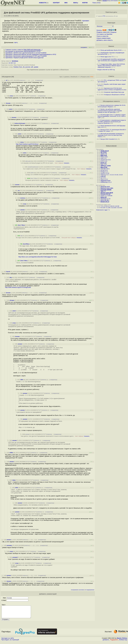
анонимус (9, 545)
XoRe (17, 488)
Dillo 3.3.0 (104, 155)
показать (67, 163)
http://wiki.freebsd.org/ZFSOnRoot (27, 144)
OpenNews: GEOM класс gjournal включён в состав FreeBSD (26, 53)
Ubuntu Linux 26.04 (107, 193)
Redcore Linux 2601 (107, 188)
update (36, 67)
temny (22, 142)
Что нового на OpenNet (104, 34)
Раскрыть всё (85, 77)
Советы (111, 76)
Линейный (74, 77)
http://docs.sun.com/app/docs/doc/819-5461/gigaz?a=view (38, 257)
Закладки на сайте (8, 641)
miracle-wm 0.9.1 (106, 160)
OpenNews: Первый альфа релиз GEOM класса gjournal (24, 58)
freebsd (16, 67)
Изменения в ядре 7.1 (103, 210)
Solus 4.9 (104, 197)
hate (21, 236)
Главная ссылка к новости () (24, 50)
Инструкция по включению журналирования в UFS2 (23, 51)
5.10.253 (119, 208)
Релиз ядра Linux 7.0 (107, 57)
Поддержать (114, 642)
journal (28, 67)
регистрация (114, 1)
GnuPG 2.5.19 (105, 173)
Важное (111, 46)
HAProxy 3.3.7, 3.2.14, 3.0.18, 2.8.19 (112, 175)
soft (32, 67)
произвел (86, 21)
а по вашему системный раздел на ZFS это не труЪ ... (45, 163)
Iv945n (11, 453)
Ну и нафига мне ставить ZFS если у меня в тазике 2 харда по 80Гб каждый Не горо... (57, 169)
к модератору (39, 80)
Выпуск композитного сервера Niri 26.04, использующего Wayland (112, 106)
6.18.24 (112, 206)
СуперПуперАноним (33, 167)
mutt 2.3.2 (104, 158)
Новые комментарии (104, 38)
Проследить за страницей (10, 642)
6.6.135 (103, 208)
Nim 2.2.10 (104, 167)
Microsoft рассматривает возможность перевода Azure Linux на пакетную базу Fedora (111, 135)
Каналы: (99, 30)
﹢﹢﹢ (27, 80)
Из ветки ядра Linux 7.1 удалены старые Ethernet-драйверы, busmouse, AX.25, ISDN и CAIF (112, 116)
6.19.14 (106, 206)
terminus (15, 61)
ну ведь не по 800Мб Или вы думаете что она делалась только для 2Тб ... (56, 175)
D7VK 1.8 (103, 163)
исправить (84, 47)
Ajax (61, 77)
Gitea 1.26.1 (104, 157)
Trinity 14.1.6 (105, 151)
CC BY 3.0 (12, 63)
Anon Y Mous (34, 178)
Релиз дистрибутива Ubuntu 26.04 (111, 50)
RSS (92, 77)
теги (99, 3)
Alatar (14, 480)
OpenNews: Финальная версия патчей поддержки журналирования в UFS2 (31, 54)
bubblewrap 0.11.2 (106, 182)
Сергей (8, 272)
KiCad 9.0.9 (104, 170)
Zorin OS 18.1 (105, 200)
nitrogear (12, 300)
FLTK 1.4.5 (104, 161)
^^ (27, 96)
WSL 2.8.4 (104, 164)
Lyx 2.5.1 (103, 178)
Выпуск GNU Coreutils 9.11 (109, 139)
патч (16, 43)
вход (109, 1)
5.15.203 (114, 208)
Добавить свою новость (105, 40)
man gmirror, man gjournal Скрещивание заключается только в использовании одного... (55, 436)
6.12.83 (117, 206)
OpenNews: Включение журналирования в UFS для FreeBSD (26, 56)
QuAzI (32, 173)
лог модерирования (90, 590)
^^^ (29, 96)
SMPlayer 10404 (106, 166)
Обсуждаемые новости (111, 101)
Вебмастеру (123, 642)
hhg (11, 277)
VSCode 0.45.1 (105, 169)
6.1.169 (108, 208)
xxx (19, 191)
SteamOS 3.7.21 (106, 199)
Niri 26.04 (104, 152)
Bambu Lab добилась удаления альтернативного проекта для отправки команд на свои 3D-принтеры (110, 111)
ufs (24, 67)
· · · (31, 80)
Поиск (94, 3)
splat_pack (28, 161)
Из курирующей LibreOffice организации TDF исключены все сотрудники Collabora (111, 60)
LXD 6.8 (103, 176)
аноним (17, 185)
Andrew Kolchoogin (20, 123)
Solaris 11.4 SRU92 (106, 196)
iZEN (22, 380)
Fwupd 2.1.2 (104, 172)
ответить (22, 80)
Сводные (113, 32)
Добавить (106, 642)
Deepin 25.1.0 (105, 202)
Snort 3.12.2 (104, 179)
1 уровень (66, 77)
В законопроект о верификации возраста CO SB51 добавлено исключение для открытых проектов (112, 122)
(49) (13, 77)
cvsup (11, 96)
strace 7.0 (104, 154)
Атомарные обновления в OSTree (114, 95)
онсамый (15, 557)
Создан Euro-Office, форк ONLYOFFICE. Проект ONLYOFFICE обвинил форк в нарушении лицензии (111, 66)
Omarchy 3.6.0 (105, 187)
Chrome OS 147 (106, 194)
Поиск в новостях (102, 36)
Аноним (8, 103)
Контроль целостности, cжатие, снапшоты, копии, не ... (50, 180)
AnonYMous (26, 244)
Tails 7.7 (103, 191)
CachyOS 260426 (106, 190)
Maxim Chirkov (122, 641)
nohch (11, 109)
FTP (104, 16)
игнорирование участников (77, 590)
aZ (7, 80)
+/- (79, 77)
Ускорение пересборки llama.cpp (114, 92)
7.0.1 (102, 206)
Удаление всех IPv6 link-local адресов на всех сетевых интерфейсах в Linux (112, 89)
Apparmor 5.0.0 (105, 181)
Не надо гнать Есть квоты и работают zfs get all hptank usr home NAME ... (49, 238)
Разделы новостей (103, 32)
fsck (20, 67)
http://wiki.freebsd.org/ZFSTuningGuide (18, 287)
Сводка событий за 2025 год (106, 70)
